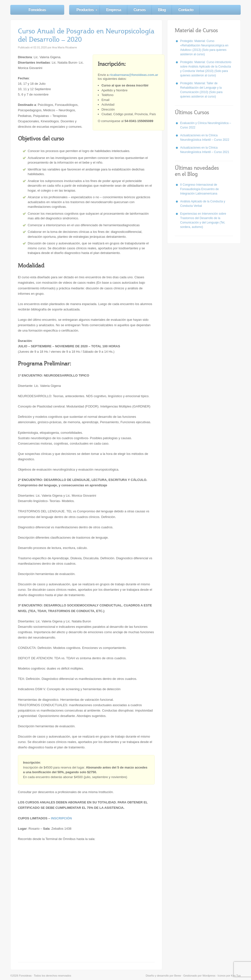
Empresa (114, 10)
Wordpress (209, 976)
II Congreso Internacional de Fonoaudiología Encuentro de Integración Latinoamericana (199, 189)
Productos (85, 10)
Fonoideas (37, 10)
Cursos (140, 10)
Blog (162, 10)
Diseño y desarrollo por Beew (163, 976)
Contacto (186, 10)
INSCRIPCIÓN (61, 818)
